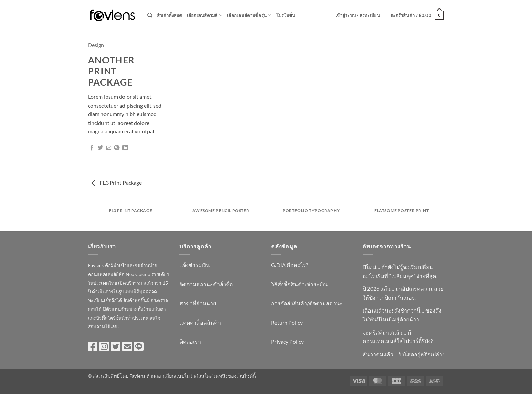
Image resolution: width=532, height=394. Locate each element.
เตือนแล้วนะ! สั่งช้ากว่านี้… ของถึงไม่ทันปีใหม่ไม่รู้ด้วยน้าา (402, 315)
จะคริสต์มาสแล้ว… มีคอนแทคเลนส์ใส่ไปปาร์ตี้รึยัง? (398, 337)
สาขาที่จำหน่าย (198, 303)
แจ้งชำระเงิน (195, 265)
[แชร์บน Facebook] (92, 148)
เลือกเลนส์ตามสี (205, 15)
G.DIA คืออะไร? (290, 265)
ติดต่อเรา (190, 342)
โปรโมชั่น (286, 15)
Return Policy (287, 323)
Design (96, 45)
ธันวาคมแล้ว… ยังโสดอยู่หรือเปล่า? (403, 354)
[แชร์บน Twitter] (100, 148)
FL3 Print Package (117, 182)
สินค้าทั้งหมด (169, 15)
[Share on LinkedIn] (125, 148)
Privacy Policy (287, 342)
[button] (358, 15)
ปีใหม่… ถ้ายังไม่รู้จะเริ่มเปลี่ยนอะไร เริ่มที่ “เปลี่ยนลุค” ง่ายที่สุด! (400, 271)
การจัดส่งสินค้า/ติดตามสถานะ (307, 303)
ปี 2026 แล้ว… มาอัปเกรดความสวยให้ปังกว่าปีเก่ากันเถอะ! (403, 293)
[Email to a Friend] (109, 148)
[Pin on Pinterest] (117, 148)
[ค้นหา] (150, 15)
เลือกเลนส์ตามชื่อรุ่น (249, 15)
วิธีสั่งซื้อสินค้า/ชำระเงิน (299, 284)
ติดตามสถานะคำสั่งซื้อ (206, 284)
